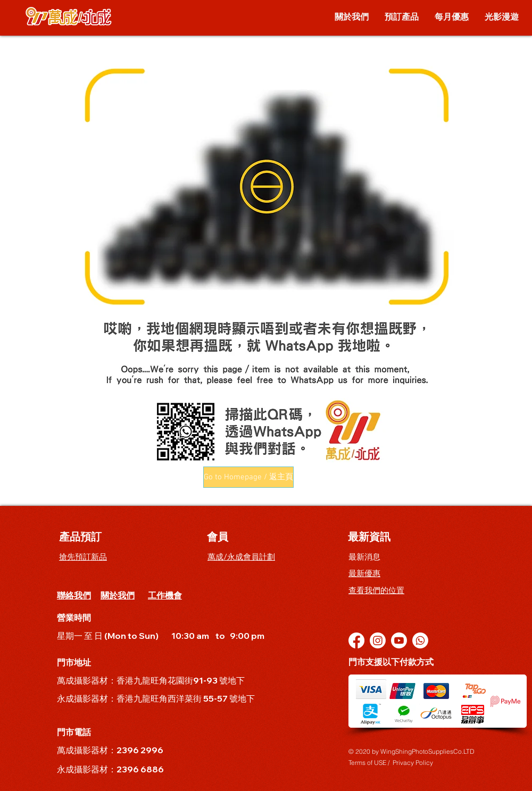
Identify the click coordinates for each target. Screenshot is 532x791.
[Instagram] (378, 640)
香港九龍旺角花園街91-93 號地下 (181, 680)
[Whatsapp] (420, 640)
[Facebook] (356, 640)
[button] (248, 477)
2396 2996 (140, 750)
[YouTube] (399, 640)
